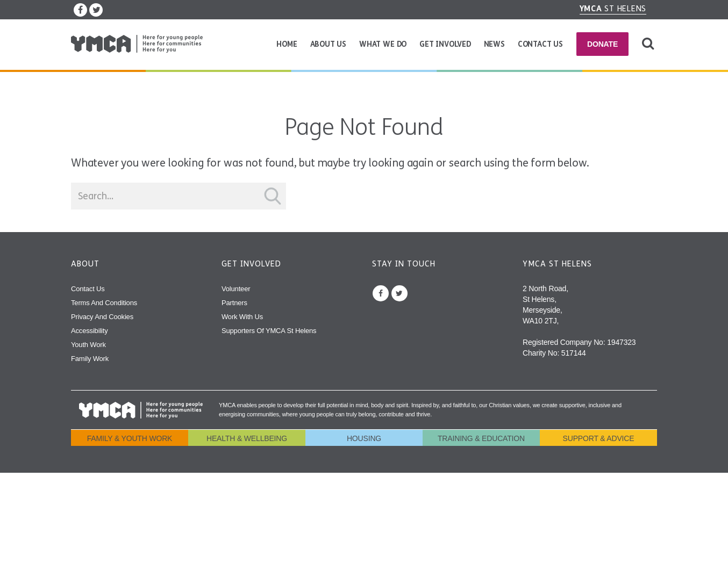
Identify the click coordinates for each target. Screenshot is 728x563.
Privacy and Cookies (102, 317)
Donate (602, 44)
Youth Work (88, 345)
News (494, 44)
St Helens (613, 9)
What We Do (383, 44)
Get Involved (445, 44)
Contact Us (540, 44)
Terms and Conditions (104, 303)
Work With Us (242, 317)
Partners (234, 303)
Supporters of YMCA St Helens (269, 331)
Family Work (90, 359)
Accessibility (90, 331)
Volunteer (236, 289)
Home (287, 44)
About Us (329, 44)
